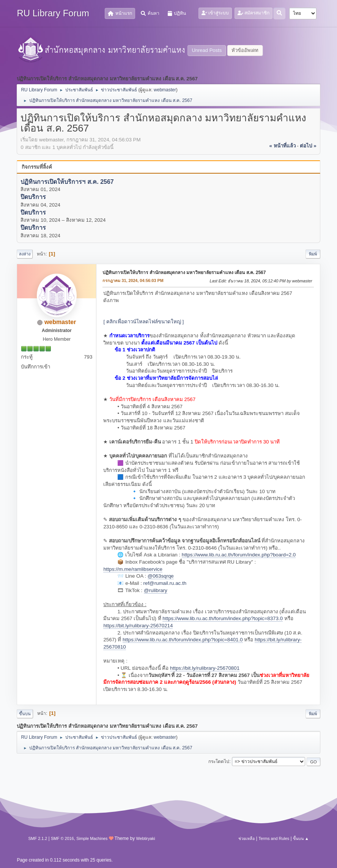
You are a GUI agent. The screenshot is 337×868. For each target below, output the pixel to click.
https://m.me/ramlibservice (133, 569)
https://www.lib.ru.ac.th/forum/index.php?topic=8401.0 (183, 640)
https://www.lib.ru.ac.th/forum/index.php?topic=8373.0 (223, 618)
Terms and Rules (274, 838)
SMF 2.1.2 (38, 838)
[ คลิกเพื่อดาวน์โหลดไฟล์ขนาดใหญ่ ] (143, 322)
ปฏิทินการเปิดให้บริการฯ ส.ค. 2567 (67, 182)
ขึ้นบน (25, 714)
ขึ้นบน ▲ (301, 838)
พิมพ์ (313, 254)
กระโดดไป (219, 761)
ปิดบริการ (33, 197)
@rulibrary (156, 590)
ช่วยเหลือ (246, 838)
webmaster (165, 90)
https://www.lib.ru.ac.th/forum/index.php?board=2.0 (239, 555)
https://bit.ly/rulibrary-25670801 (205, 668)
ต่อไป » (308, 146)
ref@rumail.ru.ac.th (165, 583)
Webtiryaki (145, 838)
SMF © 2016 (62, 838)
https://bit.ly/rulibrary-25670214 (138, 626)
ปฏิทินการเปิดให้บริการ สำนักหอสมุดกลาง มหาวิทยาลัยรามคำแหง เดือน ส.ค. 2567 (184, 273)
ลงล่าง (25, 254)
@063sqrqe (161, 576)
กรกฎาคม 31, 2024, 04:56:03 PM (133, 280)
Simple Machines (92, 838)
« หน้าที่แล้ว (282, 146)
